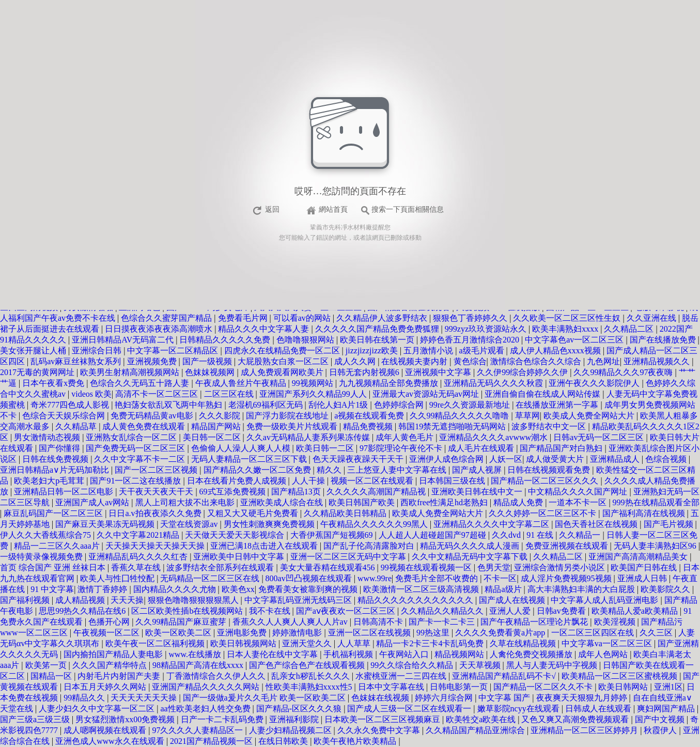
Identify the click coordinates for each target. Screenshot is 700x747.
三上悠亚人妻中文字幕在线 (398, 470)
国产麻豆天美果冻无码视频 (106, 524)
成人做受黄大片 (556, 459)
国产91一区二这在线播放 (136, 481)
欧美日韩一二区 (326, 448)
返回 (272, 209)
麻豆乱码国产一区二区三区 (54, 513)
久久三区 (657, 633)
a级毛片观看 (483, 351)
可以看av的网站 (303, 318)
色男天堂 (494, 567)
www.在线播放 (196, 654)
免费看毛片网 (244, 318)
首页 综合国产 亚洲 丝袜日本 (54, 567)
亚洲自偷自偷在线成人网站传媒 (543, 394)
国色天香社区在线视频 (597, 524)
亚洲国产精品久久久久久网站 (207, 687)
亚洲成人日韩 (643, 578)
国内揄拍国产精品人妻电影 (114, 654)
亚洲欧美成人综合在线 (283, 502)
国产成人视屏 (478, 470)
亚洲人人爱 (511, 611)
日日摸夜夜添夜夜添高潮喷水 (160, 329)
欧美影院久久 (666, 589)
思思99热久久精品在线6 (83, 611)
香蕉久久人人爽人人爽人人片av (291, 622)
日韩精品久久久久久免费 (226, 340)
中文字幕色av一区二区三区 (575, 340)
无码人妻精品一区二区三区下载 (250, 459)
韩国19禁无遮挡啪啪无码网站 (453, 426)
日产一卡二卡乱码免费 (223, 719)
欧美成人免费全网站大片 (590, 416)
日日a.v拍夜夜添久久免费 (156, 513)
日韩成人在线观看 (599, 709)
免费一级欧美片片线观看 (293, 426)
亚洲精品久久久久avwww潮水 (494, 437)
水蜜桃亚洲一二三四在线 (402, 676)
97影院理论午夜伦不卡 (402, 448)
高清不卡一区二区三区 (158, 394)
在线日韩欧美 (284, 741)
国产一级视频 (208, 361)
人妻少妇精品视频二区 (291, 730)
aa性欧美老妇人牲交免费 (206, 709)
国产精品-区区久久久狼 (300, 709)
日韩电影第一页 (460, 687)
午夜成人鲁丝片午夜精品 (242, 383)
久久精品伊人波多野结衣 (383, 318)
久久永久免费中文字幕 (380, 730)
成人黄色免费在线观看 (145, 426)
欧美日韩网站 (624, 687)
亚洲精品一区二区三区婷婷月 (585, 730)
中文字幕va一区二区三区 (608, 643)
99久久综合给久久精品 (413, 665)
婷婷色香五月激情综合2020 (471, 340)
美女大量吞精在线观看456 (329, 567)
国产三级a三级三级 (36, 719)
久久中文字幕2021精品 (139, 535)
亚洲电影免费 (243, 633)
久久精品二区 (630, 329)
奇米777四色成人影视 (71, 405)
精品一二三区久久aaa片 (58, 546)
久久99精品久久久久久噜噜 (460, 416)
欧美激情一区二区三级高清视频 (422, 589)
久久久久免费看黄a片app (501, 633)
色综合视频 (667, 459)
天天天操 (127, 600)
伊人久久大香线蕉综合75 (46, 535)
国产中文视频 (661, 719)
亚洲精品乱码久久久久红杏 (139, 557)
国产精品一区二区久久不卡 (544, 687)
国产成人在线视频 (513, 600)
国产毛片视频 (670, 524)
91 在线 (541, 535)
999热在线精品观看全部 (656, 502)
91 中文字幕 (52, 589)
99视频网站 (314, 383)
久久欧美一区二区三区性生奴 (568, 318)
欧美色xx (238, 589)
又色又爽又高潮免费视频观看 (576, 719)
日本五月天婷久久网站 (106, 687)
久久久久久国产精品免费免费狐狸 (378, 329)
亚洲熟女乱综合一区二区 (132, 437)
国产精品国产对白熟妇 (562, 448)
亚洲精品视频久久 (658, 361)
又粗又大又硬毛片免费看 (254, 513)
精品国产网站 (217, 426)
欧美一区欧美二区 (179, 633)
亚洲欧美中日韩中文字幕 (240, 557)
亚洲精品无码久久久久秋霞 (494, 383)
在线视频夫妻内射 (415, 361)
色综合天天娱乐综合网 (65, 416)
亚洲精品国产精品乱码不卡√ (505, 676)
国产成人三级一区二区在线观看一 (410, 709)
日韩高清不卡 (379, 622)
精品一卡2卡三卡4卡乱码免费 (431, 643)
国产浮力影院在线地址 (288, 416)
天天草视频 (481, 665)
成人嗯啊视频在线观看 (106, 730)
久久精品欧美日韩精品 (346, 513)
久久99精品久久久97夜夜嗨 (624, 372)
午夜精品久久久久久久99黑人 (375, 524)
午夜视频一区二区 (107, 633)
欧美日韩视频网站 (244, 643)
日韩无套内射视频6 (365, 372)
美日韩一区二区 (213, 437)
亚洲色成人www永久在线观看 (111, 741)
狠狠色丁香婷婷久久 (471, 318)
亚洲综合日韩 (98, 351)
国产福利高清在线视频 (645, 513)
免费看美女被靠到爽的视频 (309, 589)
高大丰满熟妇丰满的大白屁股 (582, 589)
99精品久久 (85, 698)
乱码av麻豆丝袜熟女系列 (77, 361)
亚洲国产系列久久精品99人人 (314, 394)
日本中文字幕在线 (392, 687)
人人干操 (309, 481)
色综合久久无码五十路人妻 (141, 383)
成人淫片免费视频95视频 (567, 578)
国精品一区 (52, 676)
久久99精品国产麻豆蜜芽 (182, 622)
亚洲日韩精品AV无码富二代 (124, 340)
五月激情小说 (429, 351)
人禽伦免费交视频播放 (532, 654)
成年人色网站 (604, 654)
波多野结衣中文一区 (550, 426)
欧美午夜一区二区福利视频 (156, 643)
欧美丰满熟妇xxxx (566, 329)
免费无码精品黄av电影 (153, 416)
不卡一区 (500, 578)
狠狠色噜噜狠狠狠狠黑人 (194, 600)
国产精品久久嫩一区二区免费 (258, 470)
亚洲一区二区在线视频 (370, 633)
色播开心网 (110, 622)
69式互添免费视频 (234, 492)
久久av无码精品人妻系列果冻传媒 (309, 437)
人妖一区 (506, 459)
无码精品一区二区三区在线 (211, 578)
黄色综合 (470, 361)
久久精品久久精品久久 (443, 611)
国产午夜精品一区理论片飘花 (535, 622)
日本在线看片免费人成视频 (238, 481)
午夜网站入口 (405, 654)
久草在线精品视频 (524, 643)
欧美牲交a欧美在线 (482, 719)
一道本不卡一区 (579, 502)
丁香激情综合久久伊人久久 (217, 676)
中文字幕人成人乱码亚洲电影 (605, 600)
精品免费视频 (369, 426)
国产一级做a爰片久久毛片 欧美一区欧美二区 (265, 698)
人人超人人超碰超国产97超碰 (433, 535)
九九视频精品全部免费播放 (390, 383)
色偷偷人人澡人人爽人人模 (242, 448)
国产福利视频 (26, 600)
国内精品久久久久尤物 (176, 589)
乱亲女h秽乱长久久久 (312, 676)
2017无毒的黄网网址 (38, 372)
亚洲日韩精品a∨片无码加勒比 (56, 470)
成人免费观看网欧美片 (283, 372)
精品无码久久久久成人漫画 (471, 546)
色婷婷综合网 (400, 405)
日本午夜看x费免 (54, 383)
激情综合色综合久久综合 (537, 361)
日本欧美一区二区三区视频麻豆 (383, 719)
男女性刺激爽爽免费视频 (270, 524)
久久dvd (507, 535)
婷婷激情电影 (298, 633)
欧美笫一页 (47, 665)
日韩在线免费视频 (56, 459)
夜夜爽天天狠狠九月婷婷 (583, 698)
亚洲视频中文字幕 (439, 372)
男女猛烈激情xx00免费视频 (126, 719)
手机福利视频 (349, 654)
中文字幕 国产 (505, 698)
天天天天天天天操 (145, 698)
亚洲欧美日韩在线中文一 (478, 492)
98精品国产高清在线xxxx (199, 665)
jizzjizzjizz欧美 (373, 351)
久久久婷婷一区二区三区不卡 (543, 513)
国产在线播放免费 (664, 340)
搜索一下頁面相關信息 (408, 209)
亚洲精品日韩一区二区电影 (65, 492)
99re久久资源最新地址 (471, 405)
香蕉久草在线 (137, 567)
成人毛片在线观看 (482, 448)
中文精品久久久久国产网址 (579, 492)
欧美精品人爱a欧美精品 (636, 611)
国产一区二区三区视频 (157, 470)
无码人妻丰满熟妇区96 (656, 546)
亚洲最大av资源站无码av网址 (427, 394)
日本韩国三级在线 (453, 481)
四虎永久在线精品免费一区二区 (283, 351)
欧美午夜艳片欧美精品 (356, 741)
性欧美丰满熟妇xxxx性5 (310, 687)
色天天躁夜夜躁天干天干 (359, 459)
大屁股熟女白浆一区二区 (284, 361)
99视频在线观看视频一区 (427, 567)
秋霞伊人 (661, 730)
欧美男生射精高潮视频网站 (131, 372)
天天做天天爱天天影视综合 (236, 535)
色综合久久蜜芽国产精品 (167, 318)
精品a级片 (504, 589)
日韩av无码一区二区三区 (600, 437)
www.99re (375, 578)
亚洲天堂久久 (308, 643)
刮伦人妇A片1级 (339, 405)
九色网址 (603, 361)
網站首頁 (333, 209)
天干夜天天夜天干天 (157, 492)
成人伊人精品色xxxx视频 (556, 351)
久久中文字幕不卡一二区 (141, 459)
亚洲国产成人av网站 (93, 502)
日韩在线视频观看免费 (550, 470)
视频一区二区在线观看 (373, 481)
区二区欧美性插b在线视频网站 (188, 611)
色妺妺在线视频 (381, 698)
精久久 (330, 470)
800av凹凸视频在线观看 (310, 578)
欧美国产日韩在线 (645, 567)
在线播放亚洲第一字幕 (558, 405)
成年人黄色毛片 (406, 437)
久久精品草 (77, 426)
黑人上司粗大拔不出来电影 (186, 502)
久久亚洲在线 (652, 318)
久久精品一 (581, 535)
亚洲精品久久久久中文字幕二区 (492, 524)
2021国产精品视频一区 (212, 741)
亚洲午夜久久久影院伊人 (595, 383)
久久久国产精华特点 (111, 665)
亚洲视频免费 (153, 361)
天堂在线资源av (190, 524)
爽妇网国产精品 (667, 709)
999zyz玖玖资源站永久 (487, 329)
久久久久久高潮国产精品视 (377, 492)
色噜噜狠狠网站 (306, 340)
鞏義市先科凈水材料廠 (341, 227)
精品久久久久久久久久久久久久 (416, 600)
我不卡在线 (271, 611)
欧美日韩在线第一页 (378, 340)
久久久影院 (221, 416)
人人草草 (355, 643)
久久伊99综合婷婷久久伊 (523, 372)
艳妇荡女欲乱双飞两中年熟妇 (169, 405)
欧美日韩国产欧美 (363, 502)
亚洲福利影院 (295, 719)
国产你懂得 (60, 448)
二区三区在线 (230, 394)
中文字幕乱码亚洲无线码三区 (299, 600)
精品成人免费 (519, 502)
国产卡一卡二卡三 (443, 622)
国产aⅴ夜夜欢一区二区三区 (347, 611)
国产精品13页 (297, 492)
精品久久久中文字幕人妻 (265, 329)
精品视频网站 (460, 654)
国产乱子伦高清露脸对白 (370, 546)
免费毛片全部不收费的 (438, 578)
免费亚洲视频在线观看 (568, 546)
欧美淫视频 (616, 622)
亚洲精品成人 (616, 459)
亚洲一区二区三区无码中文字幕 (349, 557)
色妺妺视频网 (211, 372)
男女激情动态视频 (48, 437)
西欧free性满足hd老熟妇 (445, 502)
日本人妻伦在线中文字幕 (273, 654)
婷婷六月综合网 (445, 698)
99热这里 (434, 633)
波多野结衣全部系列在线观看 (221, 567)
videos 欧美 (91, 394)
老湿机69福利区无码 (267, 405)
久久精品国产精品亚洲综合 (476, 730)
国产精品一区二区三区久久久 (546, 481)
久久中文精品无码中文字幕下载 (471, 557)
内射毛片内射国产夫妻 (120, 676)
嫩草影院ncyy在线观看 (519, 709)
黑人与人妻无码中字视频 (553, 665)
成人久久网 (356, 361)
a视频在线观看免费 (370, 416)
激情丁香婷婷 (103, 589)
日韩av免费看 (562, 611)
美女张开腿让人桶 (34, 351)
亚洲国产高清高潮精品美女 (639, 557)
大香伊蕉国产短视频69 (333, 535)
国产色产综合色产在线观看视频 (308, 665)
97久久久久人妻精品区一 (198, 730)
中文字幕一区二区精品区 (174, 351)
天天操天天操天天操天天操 (156, 546)
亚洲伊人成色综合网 (447, 459)
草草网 (527, 416)
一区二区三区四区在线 (594, 633)
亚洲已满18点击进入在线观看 (265, 546)
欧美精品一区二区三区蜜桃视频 (620, 676)
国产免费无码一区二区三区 (136, 448)
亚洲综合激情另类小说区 (561, 567)
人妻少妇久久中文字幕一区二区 (98, 709)
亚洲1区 (668, 687)
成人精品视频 (81, 600)
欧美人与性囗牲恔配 (118, 578)
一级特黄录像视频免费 (42, 557)
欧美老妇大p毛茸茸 (50, 481)
